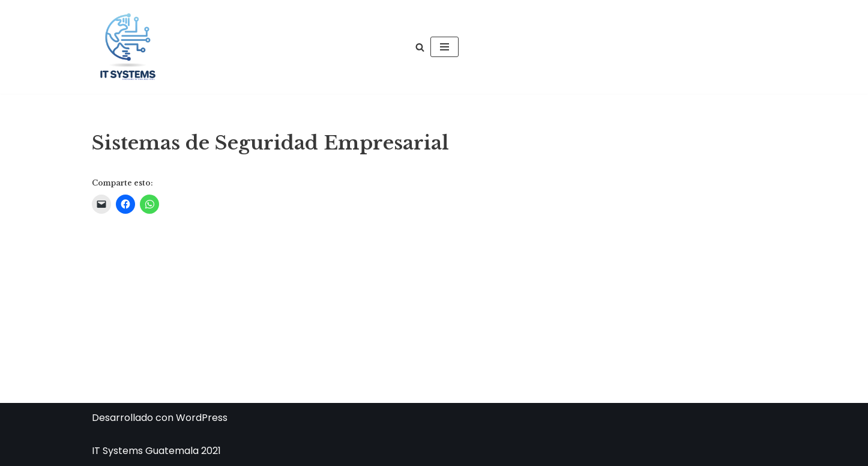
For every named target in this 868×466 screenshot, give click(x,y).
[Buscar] (420, 47)
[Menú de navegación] (445, 47)
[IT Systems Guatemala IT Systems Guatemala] (128, 47)
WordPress (202, 418)
